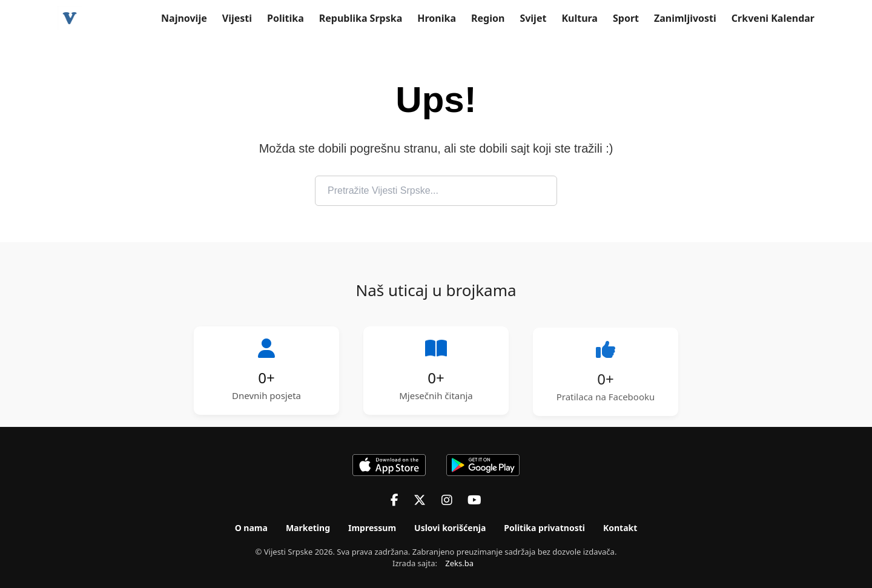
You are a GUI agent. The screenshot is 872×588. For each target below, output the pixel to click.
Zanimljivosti (685, 18)
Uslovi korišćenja (450, 528)
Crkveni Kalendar (773, 18)
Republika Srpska (361, 18)
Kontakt (620, 528)
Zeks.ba (459, 563)
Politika (286, 18)
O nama (251, 528)
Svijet (533, 18)
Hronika (437, 18)
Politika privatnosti (544, 528)
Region (488, 18)
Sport (626, 18)
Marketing (308, 528)
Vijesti (237, 18)
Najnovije (184, 18)
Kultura (580, 18)
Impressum (372, 528)
